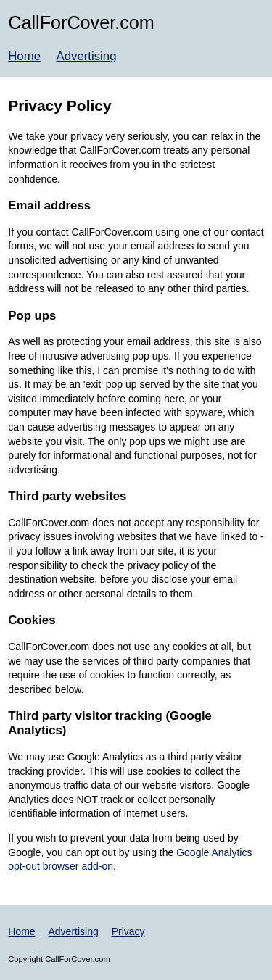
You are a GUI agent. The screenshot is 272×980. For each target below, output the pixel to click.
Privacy (128, 931)
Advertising (86, 56)
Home (24, 56)
